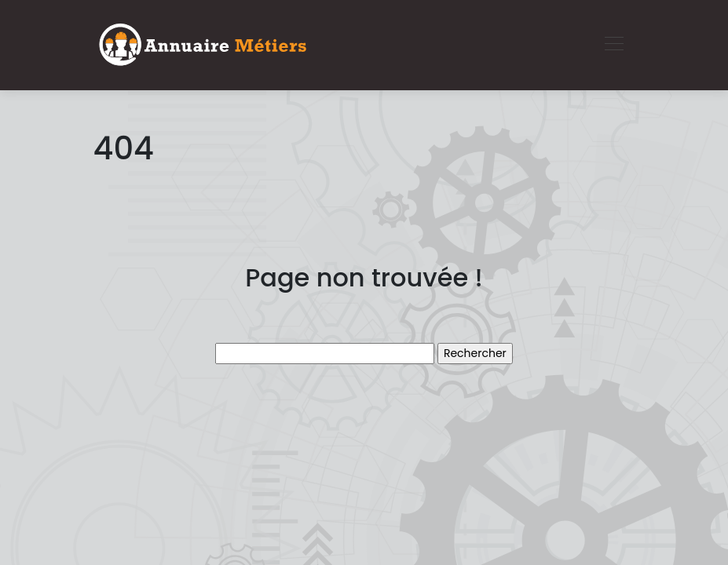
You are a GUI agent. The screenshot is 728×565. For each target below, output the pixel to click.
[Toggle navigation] (613, 46)
